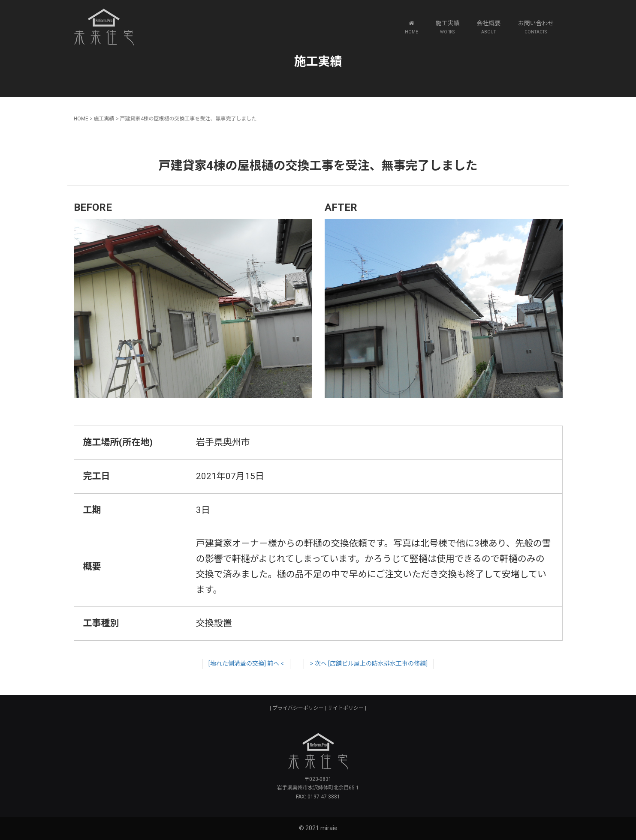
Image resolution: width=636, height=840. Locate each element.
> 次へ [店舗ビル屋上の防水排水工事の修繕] (369, 663)
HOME (81, 119)
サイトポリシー (346, 708)
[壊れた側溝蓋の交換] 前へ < (246, 663)
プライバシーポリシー (298, 708)
